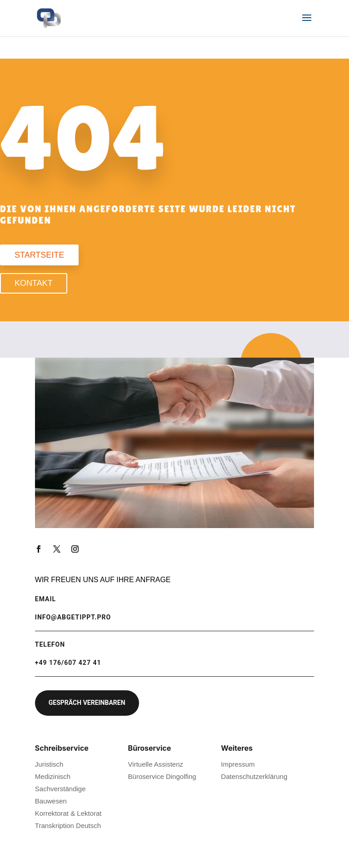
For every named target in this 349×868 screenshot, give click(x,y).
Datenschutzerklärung (254, 776)
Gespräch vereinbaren (87, 703)
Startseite (39, 255)
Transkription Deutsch (68, 826)
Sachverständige (60, 789)
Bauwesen (51, 801)
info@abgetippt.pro (73, 617)
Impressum (238, 764)
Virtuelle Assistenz (156, 764)
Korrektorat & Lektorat (68, 813)
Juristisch (49, 764)
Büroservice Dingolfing (162, 776)
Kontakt (34, 283)
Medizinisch (53, 776)
